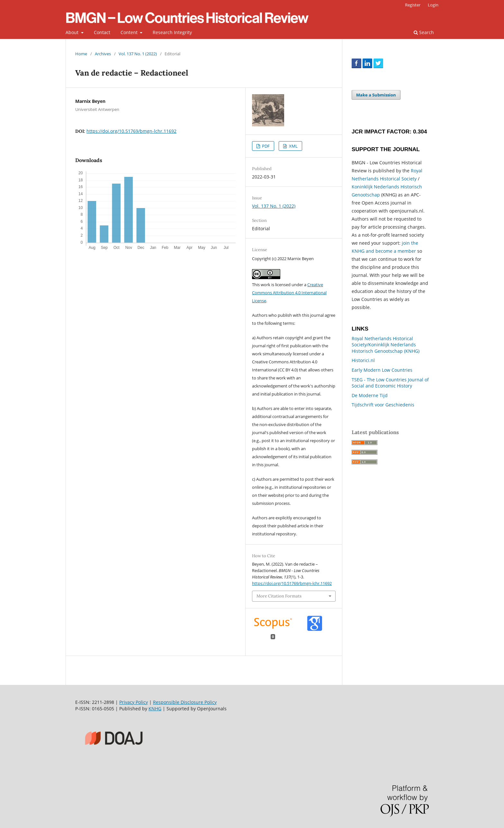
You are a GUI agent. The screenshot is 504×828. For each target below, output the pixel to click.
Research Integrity (172, 32)
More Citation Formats (279, 596)
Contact (102, 32)
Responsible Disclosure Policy (185, 702)
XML (293, 146)
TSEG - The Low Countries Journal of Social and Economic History (390, 383)
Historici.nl (363, 360)
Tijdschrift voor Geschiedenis (383, 405)
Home (81, 54)
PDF (265, 146)
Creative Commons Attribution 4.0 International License (289, 293)
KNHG (155, 709)
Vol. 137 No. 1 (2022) (138, 54)
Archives (103, 54)
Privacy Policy (134, 702)
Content (130, 32)
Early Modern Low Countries (382, 370)
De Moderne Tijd (370, 395)
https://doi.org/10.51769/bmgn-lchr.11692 (131, 131)
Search (424, 32)
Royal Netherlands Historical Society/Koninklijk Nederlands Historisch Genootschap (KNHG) (386, 345)
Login (433, 5)
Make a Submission (376, 95)
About (73, 32)
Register (413, 5)
